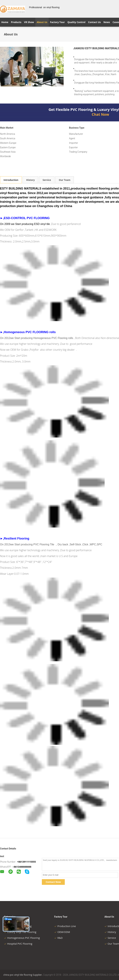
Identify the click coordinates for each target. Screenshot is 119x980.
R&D (58, 938)
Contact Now (53, 882)
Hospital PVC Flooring (18, 944)
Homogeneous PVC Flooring (22, 938)
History (30, 180)
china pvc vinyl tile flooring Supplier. (23, 975)
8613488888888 (23, 867)
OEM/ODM (62, 932)
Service (47, 180)
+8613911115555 (26, 862)
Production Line (65, 926)
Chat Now (100, 114)
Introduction (11, 180)
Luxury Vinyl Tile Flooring (20, 932)
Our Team (65, 180)
